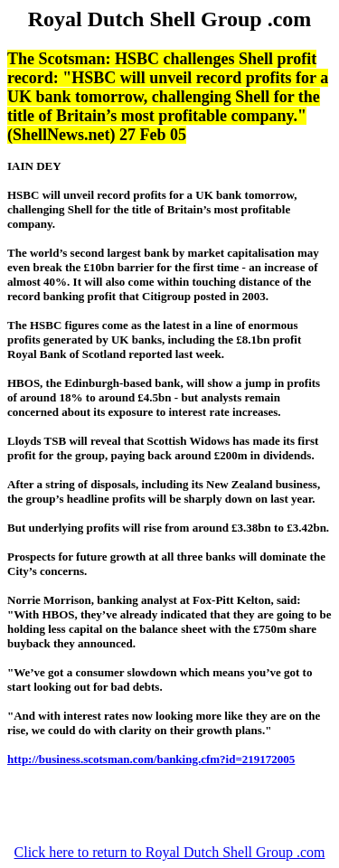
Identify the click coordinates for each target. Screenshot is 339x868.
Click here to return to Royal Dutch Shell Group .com (170, 852)
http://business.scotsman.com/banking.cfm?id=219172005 (151, 759)
